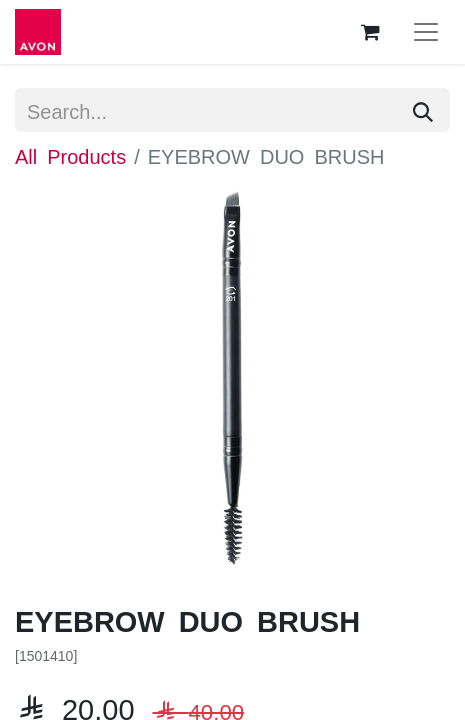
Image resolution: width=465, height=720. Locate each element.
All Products (70, 155)
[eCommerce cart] (370, 32)
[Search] (423, 110)
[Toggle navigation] (426, 32)
